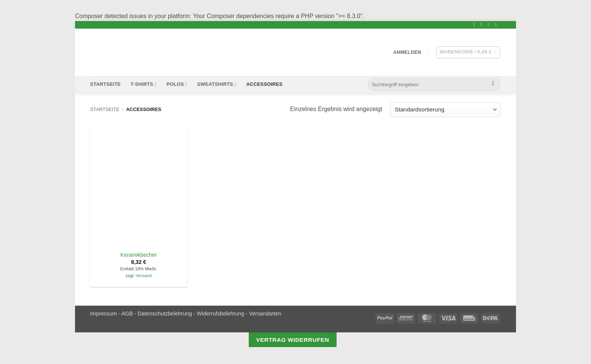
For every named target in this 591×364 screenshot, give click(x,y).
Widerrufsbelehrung (220, 314)
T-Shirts (144, 85)
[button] (407, 52)
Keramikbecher (139, 255)
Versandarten (265, 314)
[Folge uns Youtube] (497, 24)
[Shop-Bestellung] (446, 110)
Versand (144, 276)
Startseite (105, 84)
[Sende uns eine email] (490, 24)
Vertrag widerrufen (292, 340)
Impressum (103, 314)
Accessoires (265, 84)
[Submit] (493, 85)
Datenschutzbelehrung (165, 314)
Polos (177, 85)
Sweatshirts (217, 85)
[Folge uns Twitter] (483, 24)
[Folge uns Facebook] (476, 24)
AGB (127, 314)
